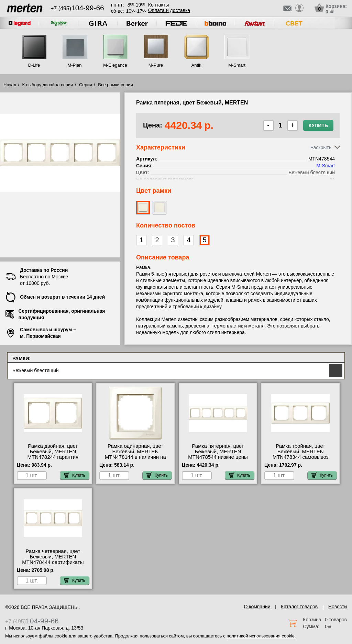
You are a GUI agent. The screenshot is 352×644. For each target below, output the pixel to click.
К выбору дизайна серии (48, 85)
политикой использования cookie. (261, 636)
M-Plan (74, 65)
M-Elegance (115, 65)
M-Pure (156, 65)
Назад (10, 85)
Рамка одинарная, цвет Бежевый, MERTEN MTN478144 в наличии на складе (135, 454)
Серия (86, 85)
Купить (318, 125)
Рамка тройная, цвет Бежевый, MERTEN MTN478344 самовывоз (301, 452)
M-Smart (237, 65)
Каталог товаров (299, 607)
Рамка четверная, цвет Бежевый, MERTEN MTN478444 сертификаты (53, 557)
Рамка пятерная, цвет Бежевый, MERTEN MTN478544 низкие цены (218, 452)
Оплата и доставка (169, 10)
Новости (338, 607)
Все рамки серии (115, 85)
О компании (257, 607)
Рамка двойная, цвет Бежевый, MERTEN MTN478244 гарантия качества (53, 454)
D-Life (34, 65)
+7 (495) (77, 8)
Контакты (158, 5)
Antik (196, 65)
